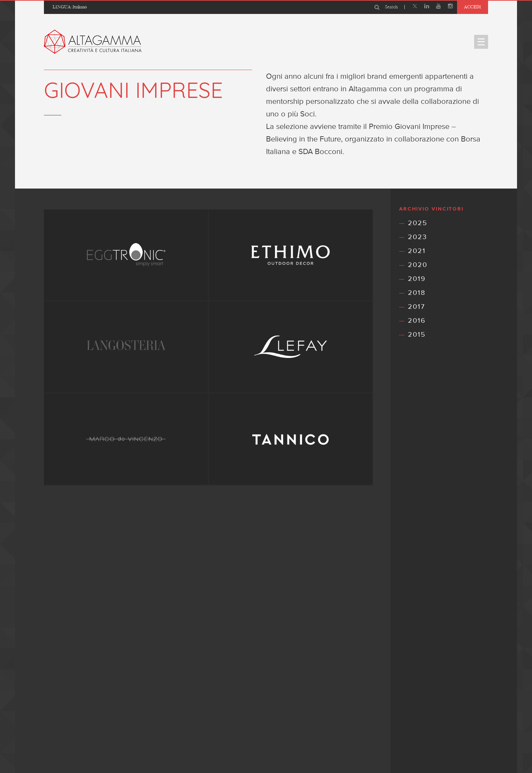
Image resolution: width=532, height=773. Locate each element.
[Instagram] (450, 7)
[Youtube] (439, 7)
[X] (415, 7)
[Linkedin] (427, 7)
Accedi (473, 7)
